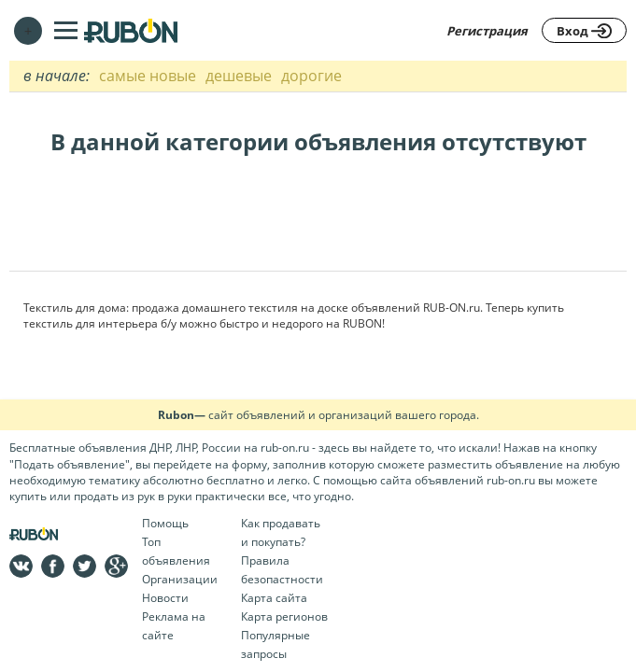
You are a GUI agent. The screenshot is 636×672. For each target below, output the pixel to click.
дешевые (239, 76)
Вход (584, 31)
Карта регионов (284, 616)
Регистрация (487, 31)
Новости (165, 598)
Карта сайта (274, 598)
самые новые (148, 76)
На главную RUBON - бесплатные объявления (131, 30)
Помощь (165, 523)
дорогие (311, 76)
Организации (180, 579)
